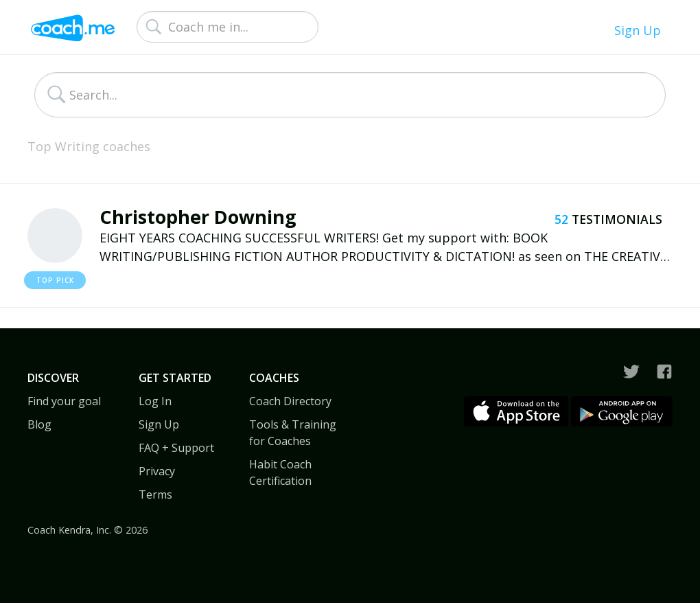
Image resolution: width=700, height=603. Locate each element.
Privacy (157, 471)
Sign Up (638, 30)
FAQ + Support (176, 448)
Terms (155, 494)
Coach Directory (290, 401)
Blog (39, 424)
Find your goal (64, 401)
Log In (155, 401)
